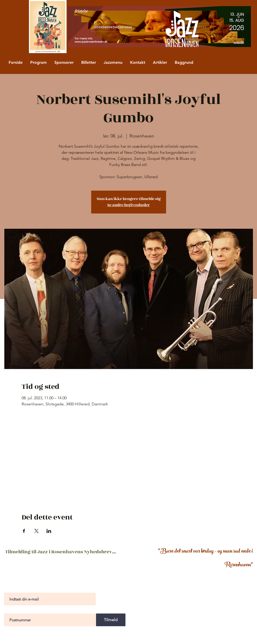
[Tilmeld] (111, 620)
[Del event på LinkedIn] (49, 531)
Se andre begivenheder (128, 205)
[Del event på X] (36, 531)
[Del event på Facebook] (24, 531)
